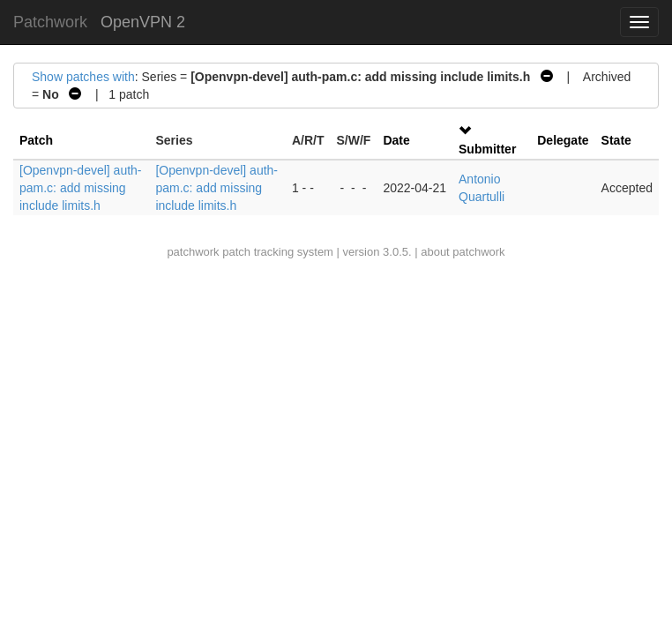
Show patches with (83, 77)
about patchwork (463, 252)
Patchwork (50, 22)
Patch (36, 140)
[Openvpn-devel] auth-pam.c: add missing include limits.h (81, 188)
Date (396, 140)
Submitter (487, 149)
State (616, 140)
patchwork (193, 252)
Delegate (563, 140)
